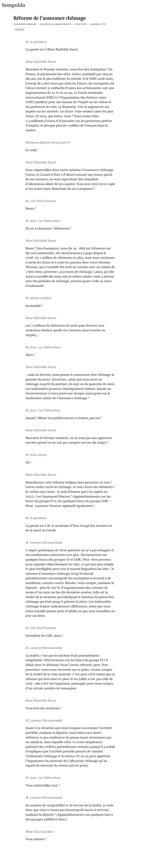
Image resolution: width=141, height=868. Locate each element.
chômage (19, 29)
